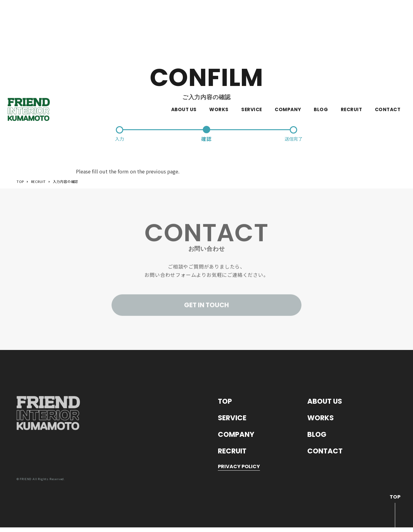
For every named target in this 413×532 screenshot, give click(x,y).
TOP (225, 404)
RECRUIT (351, 18)
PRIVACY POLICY (239, 471)
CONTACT (388, 18)
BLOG (321, 18)
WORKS (219, 18)
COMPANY (288, 18)
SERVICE (252, 18)
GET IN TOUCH (206, 310)
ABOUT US (184, 18)
